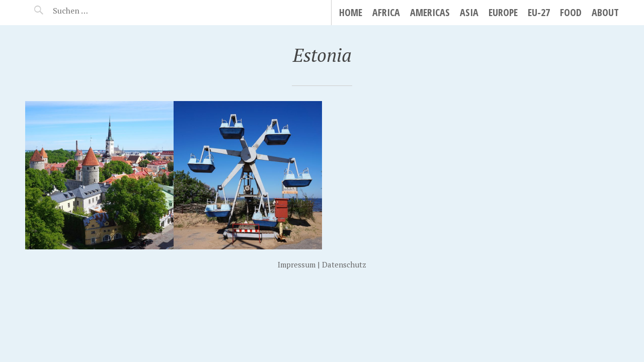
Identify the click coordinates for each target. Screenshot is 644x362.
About (605, 12)
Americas (430, 12)
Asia (469, 12)
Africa (386, 12)
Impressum (297, 264)
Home (351, 12)
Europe (503, 12)
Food (571, 12)
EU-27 (539, 12)
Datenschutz (344, 264)
